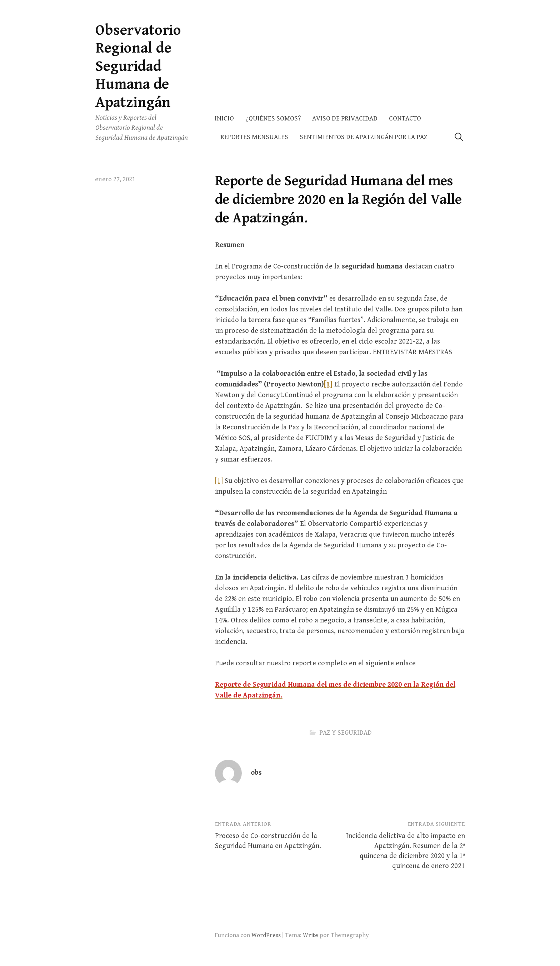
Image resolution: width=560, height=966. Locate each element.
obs (256, 773)
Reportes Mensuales (254, 137)
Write (311, 935)
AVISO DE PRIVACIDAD (345, 119)
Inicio (224, 119)
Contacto (405, 119)
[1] (219, 481)
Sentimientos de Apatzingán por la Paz (364, 137)
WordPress (266, 935)
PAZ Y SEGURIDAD (346, 733)
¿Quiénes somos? (273, 119)
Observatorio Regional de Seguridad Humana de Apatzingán (138, 66)
